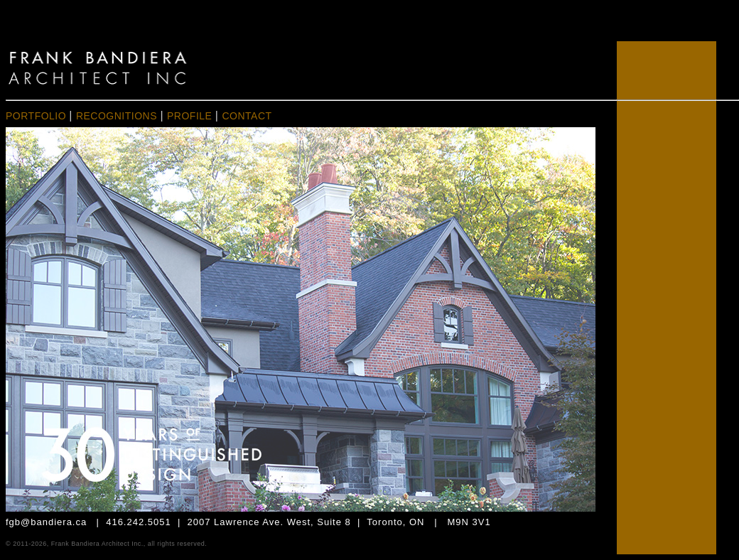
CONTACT (247, 116)
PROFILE (191, 116)
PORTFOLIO (36, 116)
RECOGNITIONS (117, 116)
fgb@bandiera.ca (46, 522)
